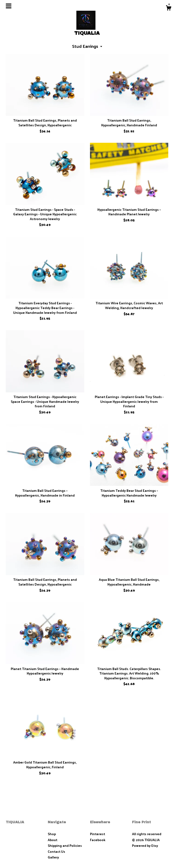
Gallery (53, 857)
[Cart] (169, 8)
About (53, 840)
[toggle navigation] (9, 6)
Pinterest (98, 834)
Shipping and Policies (65, 846)
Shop (52, 834)
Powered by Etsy (145, 846)
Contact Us (56, 851)
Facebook (98, 840)
